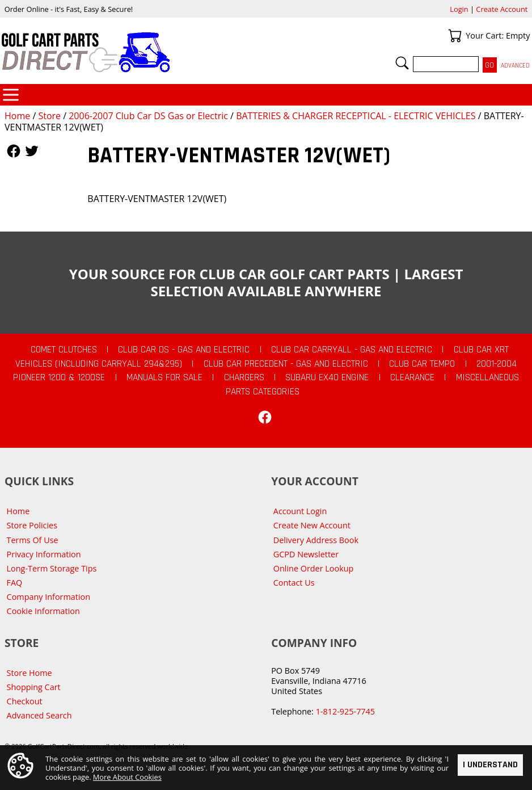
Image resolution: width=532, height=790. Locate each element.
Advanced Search (39, 715)
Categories (11, 95)
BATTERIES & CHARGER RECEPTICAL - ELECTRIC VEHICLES (356, 116)
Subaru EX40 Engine (327, 377)
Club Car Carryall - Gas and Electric (352, 350)
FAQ (15, 583)
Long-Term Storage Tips (52, 568)
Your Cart (455, 36)
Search (402, 63)
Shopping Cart (34, 687)
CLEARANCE (412, 377)
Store (49, 116)
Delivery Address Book (316, 540)
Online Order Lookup (314, 568)
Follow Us (14, 151)
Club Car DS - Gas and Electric (184, 350)
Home (17, 116)
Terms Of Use (33, 540)
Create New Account (312, 525)
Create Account (502, 9)
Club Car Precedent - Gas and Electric (286, 364)
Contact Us (294, 583)
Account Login (300, 511)
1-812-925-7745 (345, 711)
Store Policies (32, 525)
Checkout (25, 701)
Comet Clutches (64, 350)
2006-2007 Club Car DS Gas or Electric (148, 116)
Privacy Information (44, 554)
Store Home (29, 673)
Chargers (244, 377)
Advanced (515, 66)
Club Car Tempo (422, 364)
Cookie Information (43, 611)
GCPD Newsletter (306, 554)
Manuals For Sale (164, 377)
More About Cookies (127, 777)
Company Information (48, 597)
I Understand (490, 765)
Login (459, 9)
